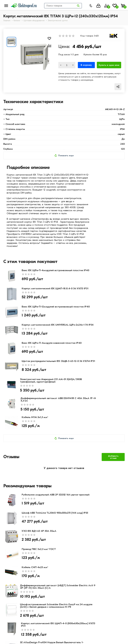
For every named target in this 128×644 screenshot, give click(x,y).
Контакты (10, 579)
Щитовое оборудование (100, 579)
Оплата (49, 569)
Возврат (49, 579)
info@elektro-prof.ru (80, 627)
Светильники (92, 593)
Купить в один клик (109, 65)
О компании (11, 569)
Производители (13, 574)
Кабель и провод (95, 569)
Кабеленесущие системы (100, 588)
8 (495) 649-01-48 (78, 616)
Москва (72, 634)
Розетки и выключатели (100, 574)
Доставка (50, 574)
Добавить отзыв (113, 390)
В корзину (86, 65)
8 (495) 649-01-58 (78, 621)
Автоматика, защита (98, 584)
